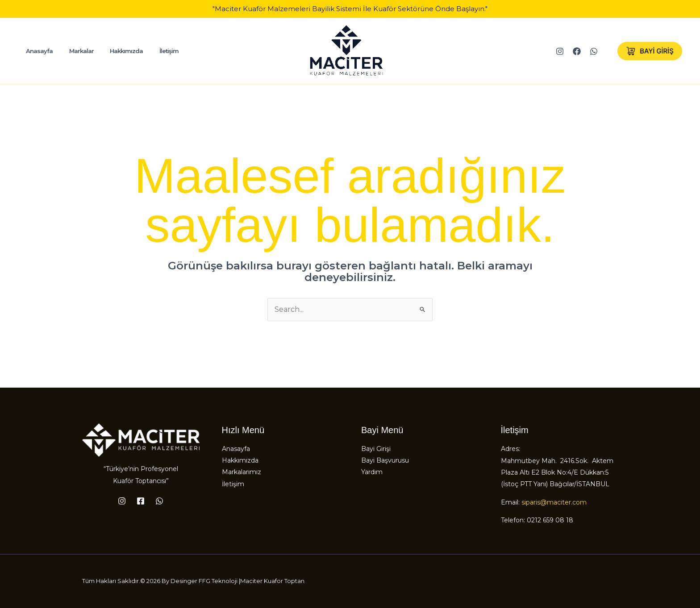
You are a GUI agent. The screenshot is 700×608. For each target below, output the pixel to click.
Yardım (372, 472)
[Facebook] (577, 51)
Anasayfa (236, 449)
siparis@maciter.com (554, 502)
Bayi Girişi (376, 449)
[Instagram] (560, 51)
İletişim (233, 484)
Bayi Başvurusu (385, 461)
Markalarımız (242, 472)
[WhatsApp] (594, 51)
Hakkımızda (240, 461)
